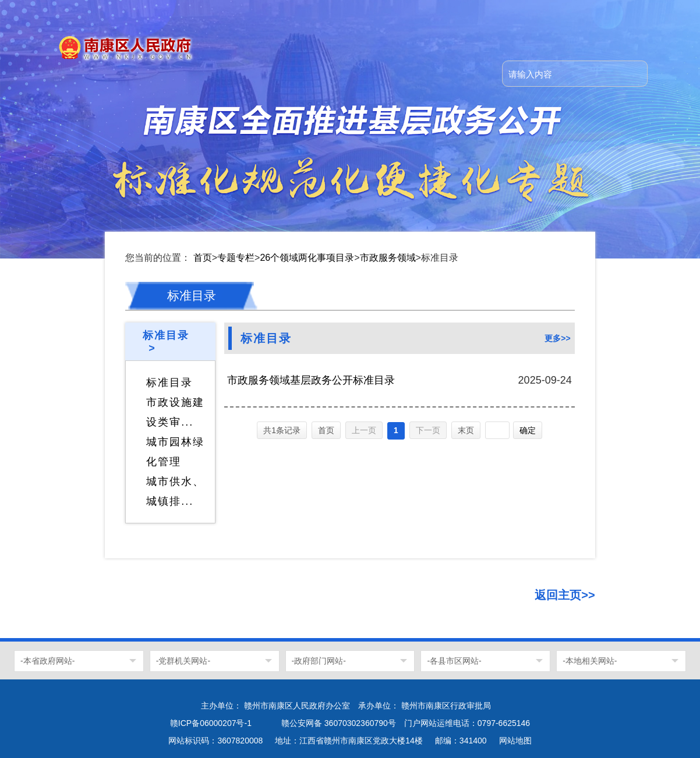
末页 (466, 430)
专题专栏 (236, 258)
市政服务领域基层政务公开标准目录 (311, 380)
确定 (528, 430)
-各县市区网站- (454, 661)
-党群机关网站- (183, 661)
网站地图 (515, 741)
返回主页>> (565, 595)
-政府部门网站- (319, 661)
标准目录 (169, 382)
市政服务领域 (388, 258)
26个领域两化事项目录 (307, 258)
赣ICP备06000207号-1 (211, 723)
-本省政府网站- (47, 661)
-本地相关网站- (590, 661)
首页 (203, 258)
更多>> (557, 338)
